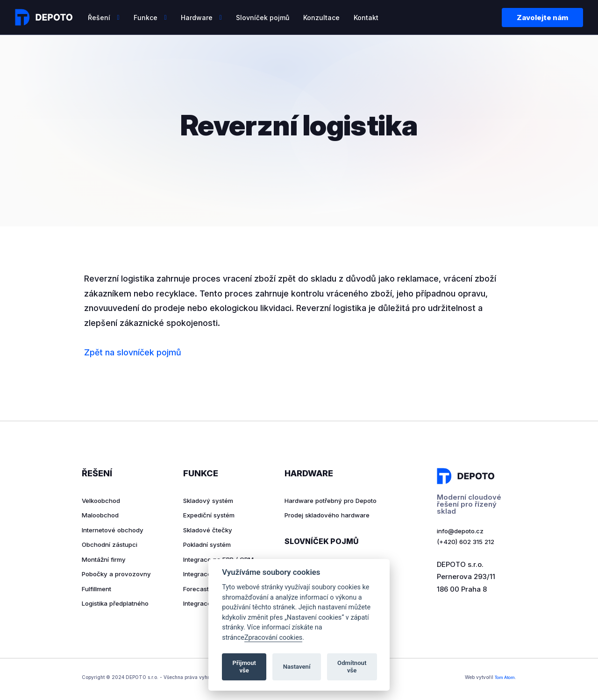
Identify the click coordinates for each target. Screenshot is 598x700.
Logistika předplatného (121, 603)
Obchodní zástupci (114, 544)
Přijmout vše (244, 667)
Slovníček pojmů (263, 18)
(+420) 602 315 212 (469, 544)
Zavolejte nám (542, 18)
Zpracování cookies (273, 638)
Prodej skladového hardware (333, 530)
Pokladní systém (211, 544)
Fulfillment (100, 589)
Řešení (99, 18)
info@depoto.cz (464, 532)
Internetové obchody (117, 530)
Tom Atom (503, 677)
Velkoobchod (104, 500)
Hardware (197, 18)
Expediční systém (213, 515)
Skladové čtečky (211, 530)
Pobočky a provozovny (120, 574)
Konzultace (321, 18)
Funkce (146, 18)
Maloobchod (103, 515)
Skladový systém (212, 500)
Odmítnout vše (352, 667)
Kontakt (366, 18)
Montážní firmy (107, 559)
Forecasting (203, 589)
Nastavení (297, 667)
